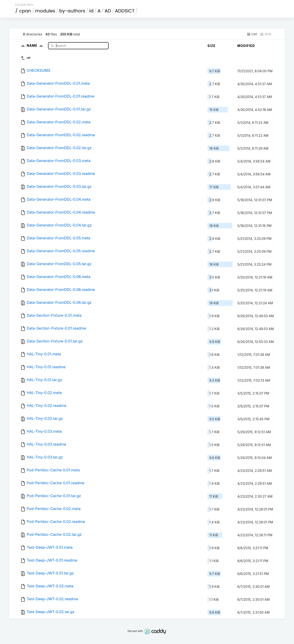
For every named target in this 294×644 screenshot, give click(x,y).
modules (45, 11)
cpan (25, 11)
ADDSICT (125, 11)
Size (211, 46)
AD (108, 11)
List (252, 34)
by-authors (72, 11)
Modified (246, 46)
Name (36, 45)
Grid (266, 34)
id (91, 11)
